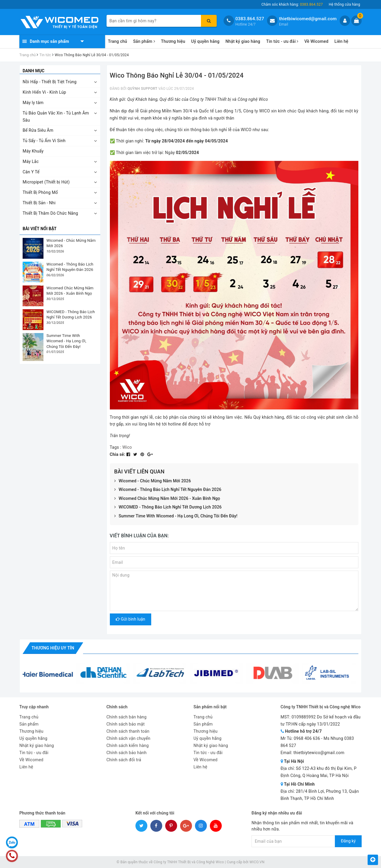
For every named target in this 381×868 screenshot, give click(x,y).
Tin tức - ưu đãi (282, 41)
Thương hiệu (173, 41)
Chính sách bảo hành (127, 753)
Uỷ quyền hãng (205, 41)
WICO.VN (257, 862)
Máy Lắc (31, 161)
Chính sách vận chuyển (129, 738)
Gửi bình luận (131, 619)
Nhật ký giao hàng (243, 41)
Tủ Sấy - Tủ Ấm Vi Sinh (44, 141)
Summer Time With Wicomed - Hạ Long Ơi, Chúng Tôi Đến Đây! (176, 516)
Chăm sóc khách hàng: (292, 4)
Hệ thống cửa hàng (344, 4)
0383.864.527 (250, 19)
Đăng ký (348, 841)
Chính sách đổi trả (124, 760)
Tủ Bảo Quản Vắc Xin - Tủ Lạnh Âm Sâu (56, 117)
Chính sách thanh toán (128, 731)
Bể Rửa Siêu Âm (38, 130)
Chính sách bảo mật (126, 724)
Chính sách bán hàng (127, 717)
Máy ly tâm (33, 103)
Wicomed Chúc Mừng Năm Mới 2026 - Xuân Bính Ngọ (167, 499)
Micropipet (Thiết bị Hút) (46, 182)
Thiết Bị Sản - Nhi (39, 203)
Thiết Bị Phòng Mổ (40, 192)
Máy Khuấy (33, 151)
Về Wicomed (316, 41)
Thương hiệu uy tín (53, 648)
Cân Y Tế (31, 172)
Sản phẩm (144, 41)
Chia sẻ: (118, 454)
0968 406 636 (307, 738)
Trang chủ (118, 41)
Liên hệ (341, 41)
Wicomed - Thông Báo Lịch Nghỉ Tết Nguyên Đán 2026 (168, 490)
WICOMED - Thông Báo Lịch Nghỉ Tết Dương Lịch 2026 (168, 507)
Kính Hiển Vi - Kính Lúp (44, 92)
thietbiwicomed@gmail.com (308, 19)
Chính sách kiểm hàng (128, 745)
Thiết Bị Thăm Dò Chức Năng (50, 213)
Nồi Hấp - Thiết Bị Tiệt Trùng (50, 82)
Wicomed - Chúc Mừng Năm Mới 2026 (153, 481)
